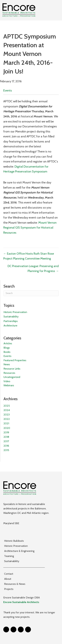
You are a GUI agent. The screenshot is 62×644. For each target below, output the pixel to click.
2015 (6, 450)
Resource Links (12, 369)
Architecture (10, 326)
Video (7, 381)
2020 (7, 428)
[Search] (31, 293)
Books (7, 352)
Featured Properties (15, 360)
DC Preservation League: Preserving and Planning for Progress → (33, 269)
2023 (7, 415)
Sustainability (11, 317)
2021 (6, 423)
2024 (7, 410)
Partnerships (11, 321)
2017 (6, 441)
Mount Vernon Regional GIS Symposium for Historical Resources (30, 228)
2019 (6, 432)
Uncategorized (12, 377)
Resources (9, 373)
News (7, 364)
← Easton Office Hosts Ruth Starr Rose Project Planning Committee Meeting (29, 256)
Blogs (7, 348)
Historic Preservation (15, 312)
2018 (6, 437)
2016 (6, 446)
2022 (7, 419)
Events (8, 91)
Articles (8, 343)
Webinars (9, 385)
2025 (7, 406)
